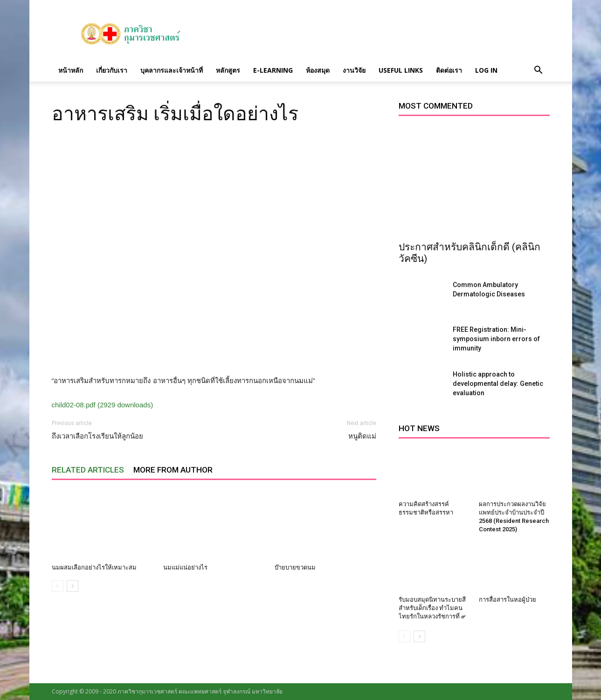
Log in (486, 70)
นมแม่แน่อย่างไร (185, 567)
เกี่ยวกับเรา (112, 70)
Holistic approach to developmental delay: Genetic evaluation (498, 384)
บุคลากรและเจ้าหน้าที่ (172, 70)
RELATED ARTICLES (88, 470)
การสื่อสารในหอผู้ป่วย (508, 600)
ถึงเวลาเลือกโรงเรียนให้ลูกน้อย (97, 436)
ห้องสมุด (318, 70)
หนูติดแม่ (362, 436)
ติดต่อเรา (449, 70)
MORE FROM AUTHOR (173, 470)
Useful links (401, 70)
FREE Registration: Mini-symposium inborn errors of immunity (496, 339)
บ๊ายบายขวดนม (295, 567)
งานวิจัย (354, 70)
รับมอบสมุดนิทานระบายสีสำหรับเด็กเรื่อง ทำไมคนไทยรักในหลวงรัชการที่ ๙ (432, 608)
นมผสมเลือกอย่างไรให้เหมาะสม (94, 567)
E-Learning (273, 70)
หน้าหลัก (71, 70)
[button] (539, 70)
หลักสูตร (228, 70)
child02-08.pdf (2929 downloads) (103, 405)
